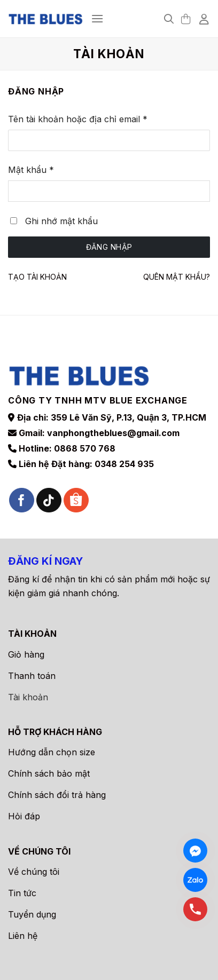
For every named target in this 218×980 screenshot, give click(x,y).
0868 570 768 (85, 448)
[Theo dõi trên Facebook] (22, 500)
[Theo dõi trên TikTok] (49, 500)
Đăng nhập (109, 247)
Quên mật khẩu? (177, 277)
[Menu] (97, 18)
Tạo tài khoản (37, 277)
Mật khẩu (41, 170)
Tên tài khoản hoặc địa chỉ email (88, 120)
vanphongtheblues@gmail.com (113, 433)
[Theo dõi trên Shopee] (76, 500)
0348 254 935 (124, 464)
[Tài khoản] (205, 19)
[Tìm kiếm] (169, 19)
